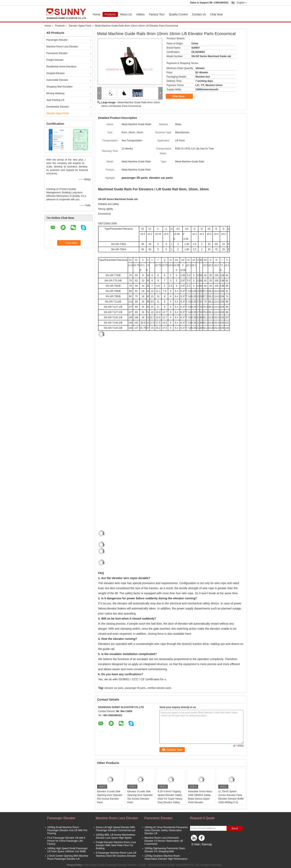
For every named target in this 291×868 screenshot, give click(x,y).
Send (235, 828)
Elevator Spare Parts (80, 26)
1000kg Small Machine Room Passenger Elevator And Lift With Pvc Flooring (67, 830)
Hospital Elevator (56, 73)
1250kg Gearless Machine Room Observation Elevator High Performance (166, 857)
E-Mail (196, 844)
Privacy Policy (74, 865)
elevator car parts (114, 688)
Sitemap (207, 844)
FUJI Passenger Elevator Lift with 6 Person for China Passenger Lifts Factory (66, 841)
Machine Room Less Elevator (62, 47)
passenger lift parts (135, 688)
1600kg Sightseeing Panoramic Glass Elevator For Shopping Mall (165, 850)
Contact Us (199, 14)
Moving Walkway (56, 93)
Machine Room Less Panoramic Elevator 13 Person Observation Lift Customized (164, 841)
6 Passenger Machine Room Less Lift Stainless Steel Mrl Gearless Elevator (116, 854)
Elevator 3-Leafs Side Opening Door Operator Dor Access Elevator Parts (110, 797)
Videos (140, 14)
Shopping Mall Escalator (59, 87)
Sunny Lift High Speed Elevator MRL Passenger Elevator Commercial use (116, 829)
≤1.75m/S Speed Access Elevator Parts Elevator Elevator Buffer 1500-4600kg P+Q (231, 797)
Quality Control (178, 14)
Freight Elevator (55, 60)
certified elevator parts (159, 688)
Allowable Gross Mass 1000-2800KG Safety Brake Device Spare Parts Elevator (200, 797)
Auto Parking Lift (55, 100)
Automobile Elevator (57, 80)
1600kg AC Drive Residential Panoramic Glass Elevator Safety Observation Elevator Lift (166, 830)
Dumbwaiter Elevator (58, 107)
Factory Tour (157, 14)
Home (97, 14)
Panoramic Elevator (57, 53)
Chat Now (216, 14)
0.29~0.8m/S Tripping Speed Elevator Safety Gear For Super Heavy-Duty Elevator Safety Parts (170, 799)
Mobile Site (197, 849)
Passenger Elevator (57, 40)
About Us (126, 14)
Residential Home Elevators (61, 67)
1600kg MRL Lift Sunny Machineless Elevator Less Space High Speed (116, 836)
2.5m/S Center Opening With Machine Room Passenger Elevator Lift (68, 857)
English (242, 3)
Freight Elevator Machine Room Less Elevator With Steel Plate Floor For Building (116, 845)
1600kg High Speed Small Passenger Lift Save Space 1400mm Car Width (67, 850)
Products (110, 14)
